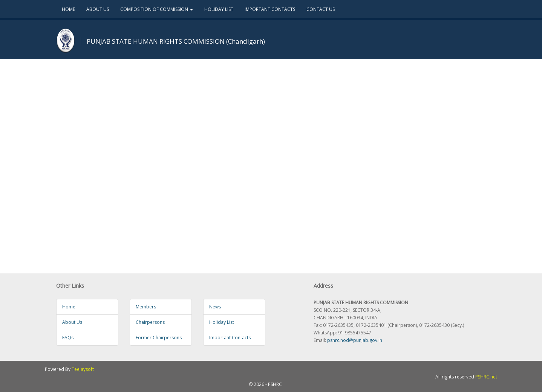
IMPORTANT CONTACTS (270, 9)
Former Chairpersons (159, 338)
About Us (72, 322)
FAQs (68, 338)
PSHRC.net (486, 377)
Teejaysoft (83, 369)
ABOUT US (98, 9)
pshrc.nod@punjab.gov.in (355, 340)
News (215, 307)
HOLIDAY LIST (219, 9)
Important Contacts (230, 338)
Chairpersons (150, 322)
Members (146, 307)
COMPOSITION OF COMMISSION (157, 9)
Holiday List (222, 322)
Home (69, 307)
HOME (68, 9)
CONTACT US (321, 9)
